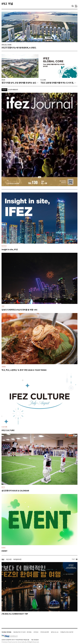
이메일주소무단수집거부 (67, 632)
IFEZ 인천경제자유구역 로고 (10, 636)
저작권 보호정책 (45, 632)
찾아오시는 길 (55, 632)
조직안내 (36, 632)
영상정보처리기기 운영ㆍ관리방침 (22, 632)
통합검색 (73, 6)
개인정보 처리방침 (6, 632)
